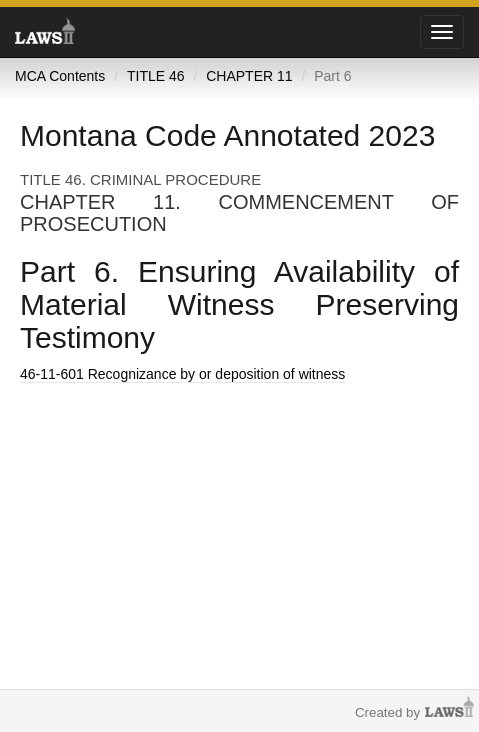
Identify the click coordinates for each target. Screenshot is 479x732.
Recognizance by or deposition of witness (182, 374)
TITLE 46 (156, 76)
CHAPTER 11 (249, 76)
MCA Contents (60, 76)
